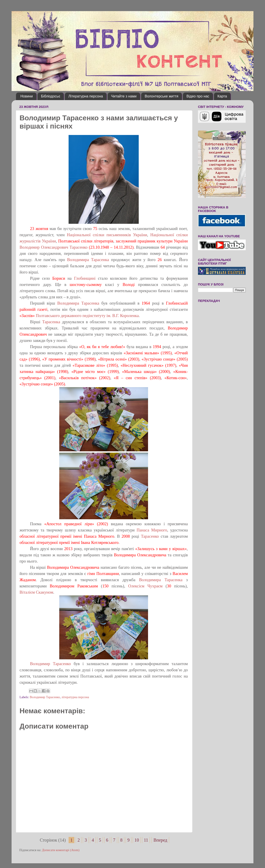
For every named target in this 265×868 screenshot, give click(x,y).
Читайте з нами (124, 96)
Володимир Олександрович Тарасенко (53, 247)
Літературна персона (86, 96)
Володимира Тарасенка (89, 260)
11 (146, 840)
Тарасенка (51, 322)
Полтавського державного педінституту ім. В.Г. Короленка (87, 316)
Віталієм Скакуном (36, 592)
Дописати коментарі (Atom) (61, 850)
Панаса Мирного (151, 530)
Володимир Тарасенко (50, 664)
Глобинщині (85, 278)
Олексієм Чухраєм (145, 586)
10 (137, 840)
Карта (222, 96)
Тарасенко (150, 536)
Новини (27, 96)
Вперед (160, 840)
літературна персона (75, 697)
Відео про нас (198, 96)
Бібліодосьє (51, 96)
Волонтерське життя (161, 96)
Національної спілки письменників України (107, 235)
